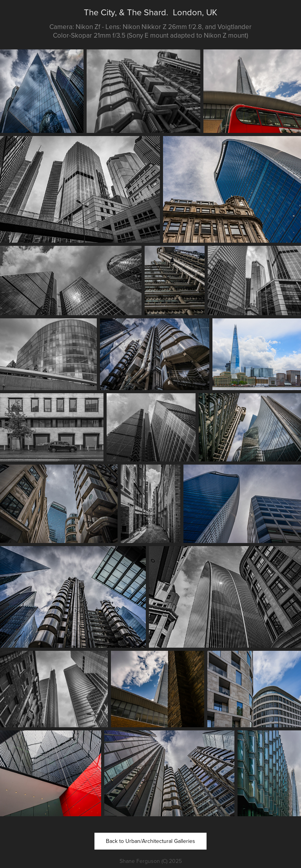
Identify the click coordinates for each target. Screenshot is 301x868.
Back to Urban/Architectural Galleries (150, 841)
